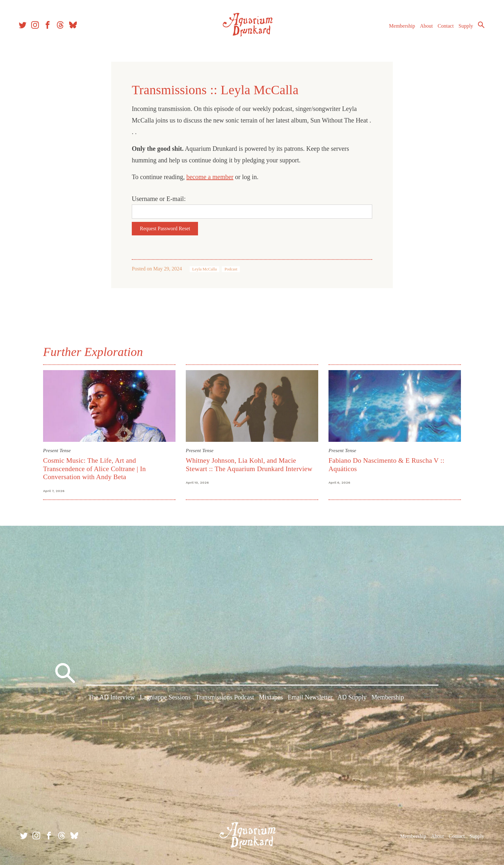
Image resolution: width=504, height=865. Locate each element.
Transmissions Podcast (225, 698)
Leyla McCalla (204, 269)
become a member (210, 177)
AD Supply (352, 698)
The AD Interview (112, 698)
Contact (443, 28)
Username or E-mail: (159, 199)
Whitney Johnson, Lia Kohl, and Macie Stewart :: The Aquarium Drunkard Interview (249, 464)
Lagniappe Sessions (165, 698)
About (423, 28)
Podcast (231, 269)
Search (478, 27)
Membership (399, 28)
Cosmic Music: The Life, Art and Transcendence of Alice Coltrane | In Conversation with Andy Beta (94, 469)
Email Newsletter (310, 698)
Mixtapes (271, 698)
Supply (463, 28)
